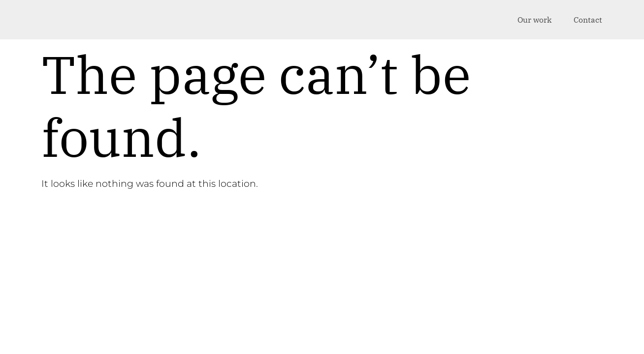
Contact (588, 20)
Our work (534, 20)
